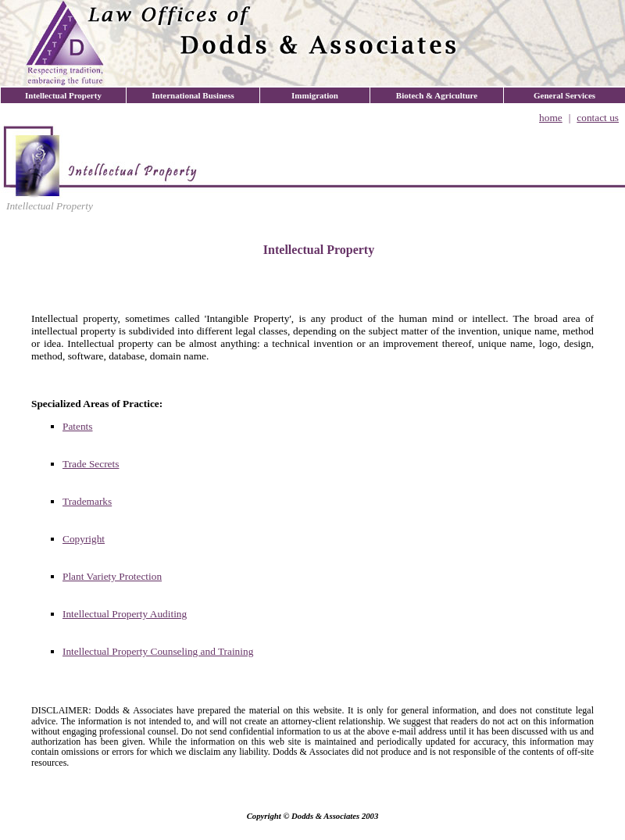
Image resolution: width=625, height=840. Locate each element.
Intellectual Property (50, 206)
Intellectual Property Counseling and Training (158, 651)
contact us (598, 118)
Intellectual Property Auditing (125, 614)
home (551, 118)
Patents (78, 426)
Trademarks (87, 501)
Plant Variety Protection (112, 576)
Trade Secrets (91, 464)
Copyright (84, 539)
